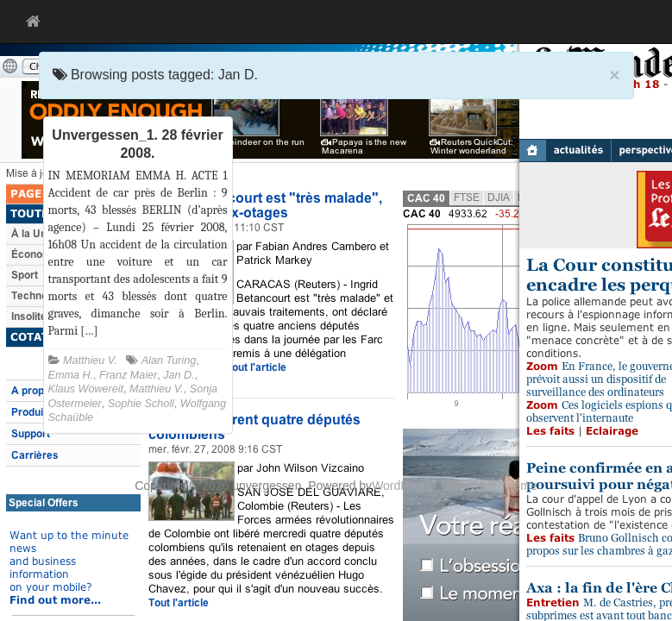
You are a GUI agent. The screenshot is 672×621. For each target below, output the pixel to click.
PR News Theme (492, 486)
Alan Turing (169, 361)
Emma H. (71, 375)
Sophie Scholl (141, 404)
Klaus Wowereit (86, 389)
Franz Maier (128, 375)
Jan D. (179, 375)
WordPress (402, 486)
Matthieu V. (90, 361)
